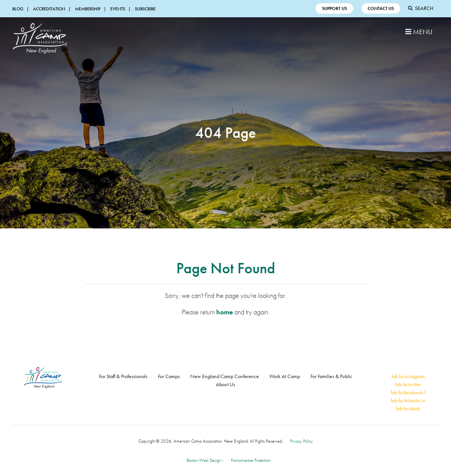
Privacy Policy (301, 441)
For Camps (169, 376)
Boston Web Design (204, 460)
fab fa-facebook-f (408, 392)
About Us (225, 384)
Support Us (334, 8)
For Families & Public (331, 376)
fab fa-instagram (408, 376)
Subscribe (145, 9)
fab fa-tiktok (408, 408)
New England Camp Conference (225, 376)
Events (118, 9)
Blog (18, 9)
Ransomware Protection (251, 460)
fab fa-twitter (408, 384)
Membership (88, 9)
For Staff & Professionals (123, 376)
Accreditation (49, 9)
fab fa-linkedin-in (408, 400)
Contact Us (381, 8)
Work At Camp (285, 376)
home (225, 312)
